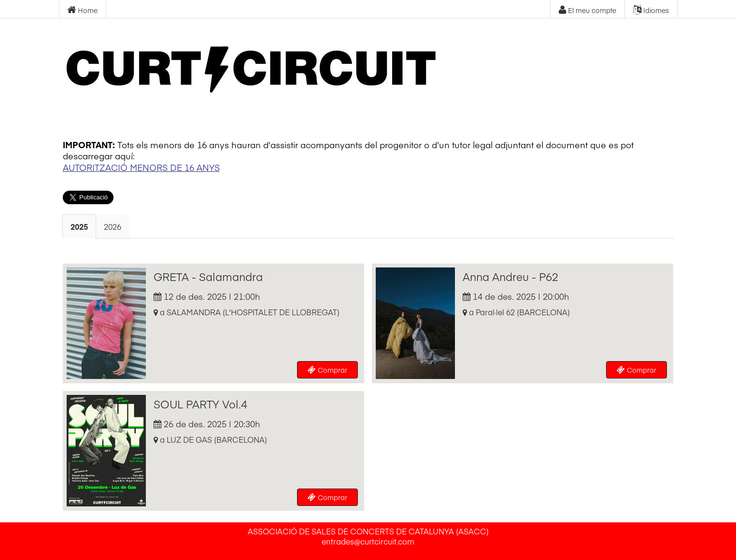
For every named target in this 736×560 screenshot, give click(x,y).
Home (82, 10)
